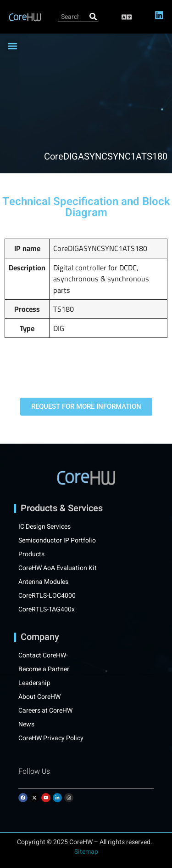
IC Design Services (44, 527)
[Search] (93, 17)
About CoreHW (39, 697)
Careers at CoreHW (45, 711)
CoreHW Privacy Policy (52, 738)
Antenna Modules (43, 582)
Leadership (34, 683)
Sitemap (86, 852)
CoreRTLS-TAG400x (47, 610)
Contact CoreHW (42, 656)
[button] (127, 17)
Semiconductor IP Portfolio (57, 541)
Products (31, 554)
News (26, 725)
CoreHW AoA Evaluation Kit (58, 568)
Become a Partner (44, 669)
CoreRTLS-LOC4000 (47, 596)
